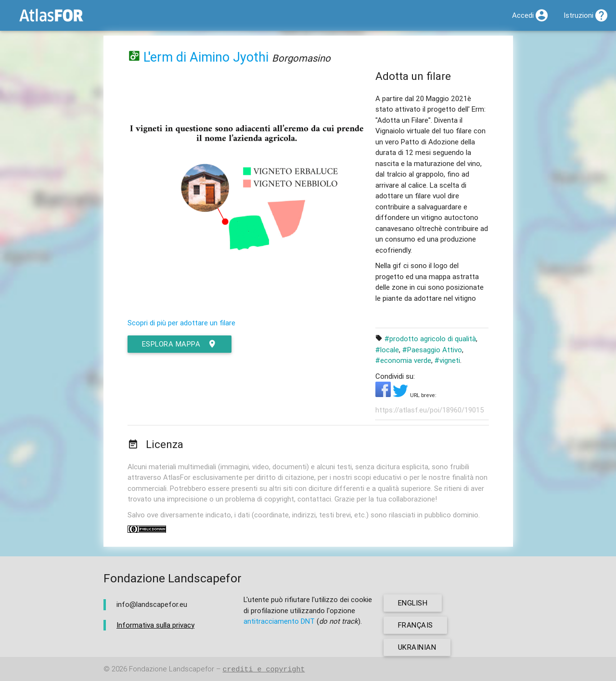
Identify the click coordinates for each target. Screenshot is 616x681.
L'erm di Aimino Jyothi (206, 57)
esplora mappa (180, 344)
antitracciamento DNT (279, 621)
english (413, 603)
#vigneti (447, 360)
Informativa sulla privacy (155, 625)
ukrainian (417, 647)
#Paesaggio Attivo (432, 350)
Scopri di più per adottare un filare (181, 323)
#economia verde (403, 360)
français (416, 625)
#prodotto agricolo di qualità (430, 339)
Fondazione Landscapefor (172, 669)
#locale (387, 350)
